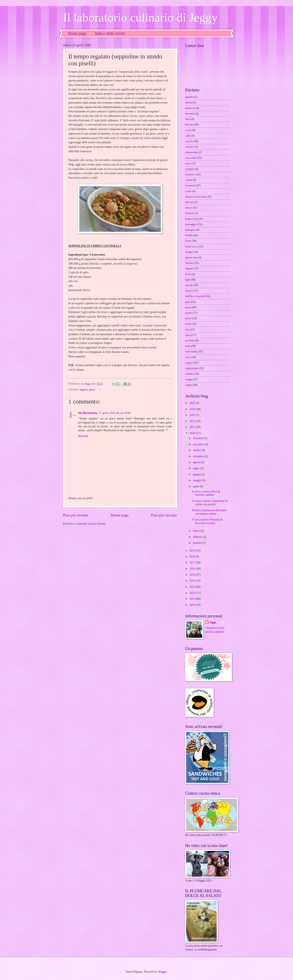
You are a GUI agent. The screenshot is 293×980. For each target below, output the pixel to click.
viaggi (189, 379)
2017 (193, 563)
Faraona (190, 213)
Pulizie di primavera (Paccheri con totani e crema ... (209, 512)
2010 (193, 605)
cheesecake (191, 152)
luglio (197, 468)
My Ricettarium (88, 413)
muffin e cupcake (195, 296)
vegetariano (192, 368)
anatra (189, 102)
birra (188, 119)
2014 (193, 581)
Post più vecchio (164, 515)
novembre (199, 444)
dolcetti (189, 202)
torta (188, 346)
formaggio (191, 224)
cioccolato (191, 158)
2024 (193, 409)
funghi (189, 252)
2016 (193, 569)
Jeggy (213, 622)
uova (188, 357)
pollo (188, 324)
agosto (197, 462)
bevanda (190, 114)
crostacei (190, 185)
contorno (190, 174)
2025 (193, 403)
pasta (188, 307)
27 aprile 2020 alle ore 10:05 (115, 413)
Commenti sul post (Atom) (90, 524)
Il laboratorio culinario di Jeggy (140, 17)
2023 (193, 415)
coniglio (190, 169)
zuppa (189, 385)
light (188, 280)
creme (189, 180)
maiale (189, 285)
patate (189, 313)
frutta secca (192, 247)
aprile (196, 486)
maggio (197, 480)
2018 (193, 557)
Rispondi (83, 436)
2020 (193, 433)
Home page (77, 33)
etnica (189, 208)
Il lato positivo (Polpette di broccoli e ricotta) (207, 521)
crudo (188, 191)
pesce (92, 390)
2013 (193, 587)
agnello (189, 97)
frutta (188, 241)
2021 (193, 427)
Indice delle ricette (110, 33)
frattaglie (190, 230)
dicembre (198, 438)
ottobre (197, 450)
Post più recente (76, 515)
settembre (199, 456)
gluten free (191, 258)
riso (187, 330)
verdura (189, 374)
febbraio (198, 537)
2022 (193, 421)
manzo (189, 291)
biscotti (189, 125)
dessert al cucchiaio (196, 197)
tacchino (190, 341)
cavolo (189, 141)
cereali (189, 147)
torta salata (191, 352)
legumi (84, 390)
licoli (188, 274)
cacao (188, 130)
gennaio (198, 543)
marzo (197, 531)
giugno (197, 474)
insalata (189, 263)
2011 (193, 599)
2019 (193, 551)
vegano (189, 363)
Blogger (162, 972)
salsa (188, 335)
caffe (188, 136)
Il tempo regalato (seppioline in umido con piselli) (210, 503)
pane (188, 302)
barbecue (190, 108)
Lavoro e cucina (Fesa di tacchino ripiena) (206, 493)
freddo (189, 235)
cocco (188, 164)
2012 (193, 593)
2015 (193, 575)
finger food (191, 219)
